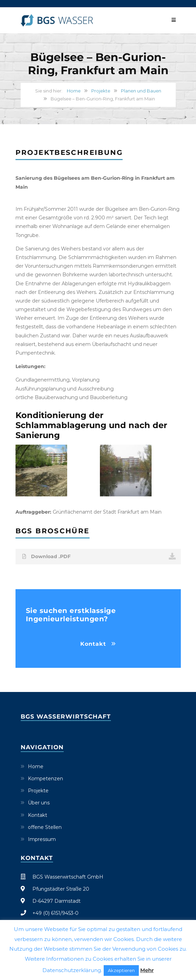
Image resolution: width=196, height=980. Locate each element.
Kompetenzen (45, 779)
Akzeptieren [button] (121, 970)
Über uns (39, 803)
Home (74, 91)
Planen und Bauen (141, 91)
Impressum (42, 839)
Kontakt (93, 644)
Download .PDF (99, 556)
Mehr (147, 970)
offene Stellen (45, 827)
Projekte (101, 91)
